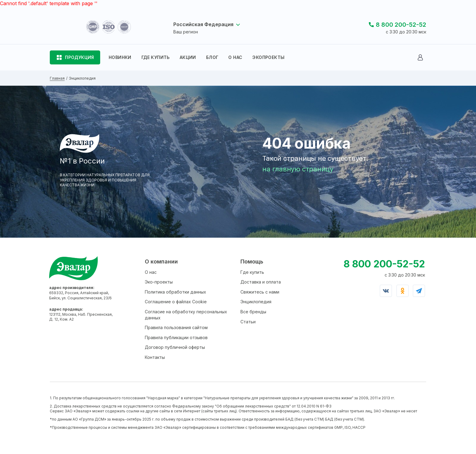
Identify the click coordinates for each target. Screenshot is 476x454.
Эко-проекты (159, 282)
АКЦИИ (188, 57)
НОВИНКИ (120, 57)
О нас (151, 272)
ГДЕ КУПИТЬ (156, 57)
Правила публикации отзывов (176, 337)
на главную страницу (298, 169)
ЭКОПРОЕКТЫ (268, 57)
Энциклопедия (256, 302)
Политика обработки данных (175, 292)
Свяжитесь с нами (260, 292)
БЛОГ (212, 57)
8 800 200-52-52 (401, 25)
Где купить (252, 272)
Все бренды (253, 312)
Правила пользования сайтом (176, 327)
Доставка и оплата (261, 282)
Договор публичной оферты (175, 347)
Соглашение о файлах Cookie (176, 302)
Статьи (248, 322)
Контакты (155, 357)
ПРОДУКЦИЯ (80, 57)
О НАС (235, 57)
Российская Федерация (203, 24)
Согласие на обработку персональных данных (186, 315)
